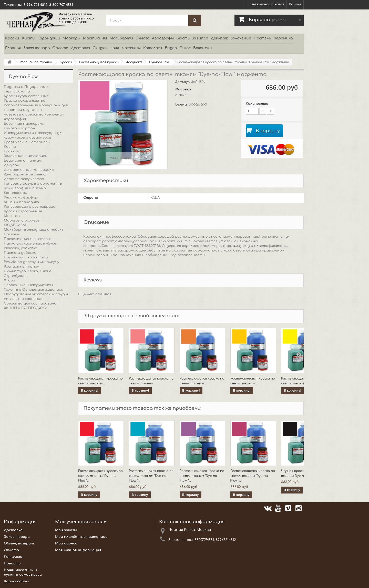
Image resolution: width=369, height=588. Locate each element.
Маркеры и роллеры (22, 220)
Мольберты (121, 38)
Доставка (80, 48)
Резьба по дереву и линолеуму (32, 262)
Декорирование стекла (25, 174)
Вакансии (203, 48)
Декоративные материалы (29, 170)
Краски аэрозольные (23, 211)
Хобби (9, 280)
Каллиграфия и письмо (25, 188)
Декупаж (219, 38)
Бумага (142, 38)
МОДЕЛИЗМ (15, 225)
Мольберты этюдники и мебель (34, 230)
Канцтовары (16, 193)
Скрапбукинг (16, 276)
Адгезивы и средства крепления (34, 114)
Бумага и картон (19, 128)
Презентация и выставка (28, 239)
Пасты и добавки (20, 253)
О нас (185, 48)
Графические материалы (27, 142)
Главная (13, 48)
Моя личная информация (78, 550)
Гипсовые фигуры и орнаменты (33, 184)
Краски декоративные (24, 101)
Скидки (100, 48)
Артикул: (183, 82)
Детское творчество (24, 179)
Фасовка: (184, 89)
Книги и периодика (21, 202)
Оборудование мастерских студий (37, 294)
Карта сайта (17, 581)
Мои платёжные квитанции (81, 537)
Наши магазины (125, 48)
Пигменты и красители (26, 257)
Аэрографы (163, 38)
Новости (12, 563)
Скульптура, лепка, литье (28, 271)
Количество (257, 104)
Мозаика (12, 216)
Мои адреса (66, 543)
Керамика (283, 38)
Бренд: (182, 104)
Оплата (60, 48)
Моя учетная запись (81, 522)
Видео (171, 48)
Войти (295, 4)
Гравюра (12, 151)
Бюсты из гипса (192, 38)
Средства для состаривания (31, 303)
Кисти (28, 38)
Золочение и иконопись (25, 156)
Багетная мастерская (25, 124)
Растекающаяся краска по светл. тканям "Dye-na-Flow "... (100, 476)
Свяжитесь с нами (267, 4)
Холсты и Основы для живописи (34, 290)
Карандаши (49, 38)
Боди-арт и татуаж (23, 161)
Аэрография (15, 119)
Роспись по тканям (22, 267)
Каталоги (153, 48)
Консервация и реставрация (31, 207)
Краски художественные (26, 96)
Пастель (262, 38)
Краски (12, 38)
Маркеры (71, 38)
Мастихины (95, 38)
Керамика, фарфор (21, 197)
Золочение (241, 38)
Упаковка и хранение (23, 299)
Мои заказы (66, 530)
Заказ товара (37, 48)
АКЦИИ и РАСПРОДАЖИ (26, 308)
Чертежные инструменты (28, 285)
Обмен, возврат (19, 543)
